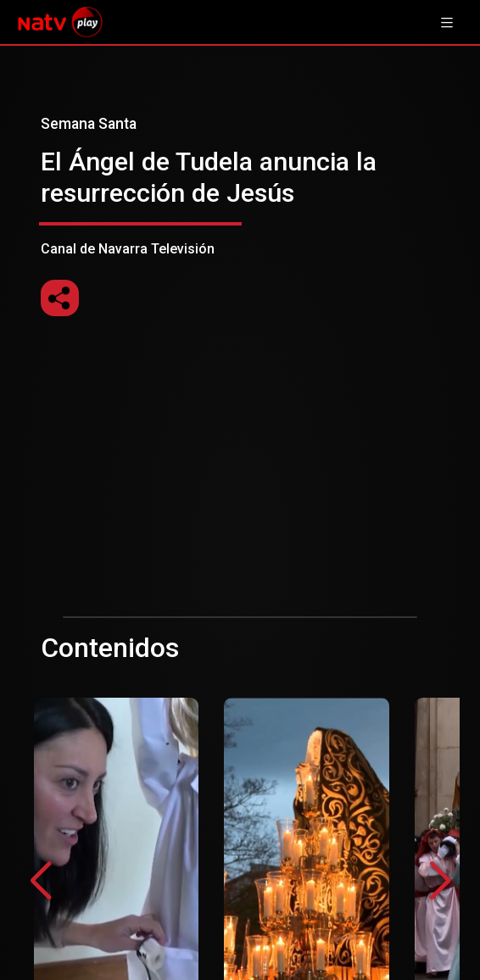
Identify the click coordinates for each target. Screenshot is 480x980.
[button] (440, 882)
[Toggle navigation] (447, 22)
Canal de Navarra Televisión (240, 186)
